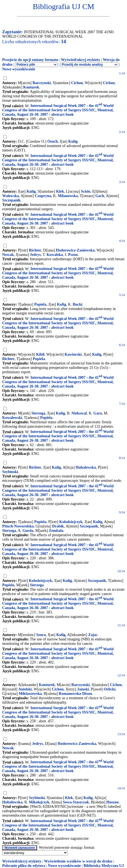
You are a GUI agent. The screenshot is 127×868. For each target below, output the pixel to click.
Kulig (73, 141)
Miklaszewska (30, 694)
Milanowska (68, 196)
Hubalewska (86, 467)
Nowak (8, 255)
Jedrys (35, 255)
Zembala (56, 531)
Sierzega (39, 413)
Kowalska (55, 255)
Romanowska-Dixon (75, 694)
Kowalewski (12, 418)
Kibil (40, 354)
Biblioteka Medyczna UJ (104, 866)
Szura (41, 635)
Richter (35, 250)
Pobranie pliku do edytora (24, 866)
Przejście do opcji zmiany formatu (30, 60)
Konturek (31, 87)
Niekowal (79, 413)
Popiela (40, 304)
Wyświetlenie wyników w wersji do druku (78, 861)
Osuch (52, 141)
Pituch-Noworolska (18, 526)
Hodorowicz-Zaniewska (75, 250)
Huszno (113, 802)
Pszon (73, 255)
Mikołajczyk (39, 802)
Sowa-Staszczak (76, 802)
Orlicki (110, 689)
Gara (98, 413)
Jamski (83, 689)
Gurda (28, 531)
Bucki (77, 304)
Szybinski (10, 472)
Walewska (11, 196)
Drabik (58, 526)
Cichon (77, 83)
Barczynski (42, 83)
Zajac (93, 635)
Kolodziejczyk (71, 522)
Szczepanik (11, 200)
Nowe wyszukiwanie (19, 69)
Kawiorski (73, 354)
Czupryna (43, 196)
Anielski (25, 689)
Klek (60, 191)
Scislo (86, 191)
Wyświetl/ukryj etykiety (81, 60)
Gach (100, 196)
